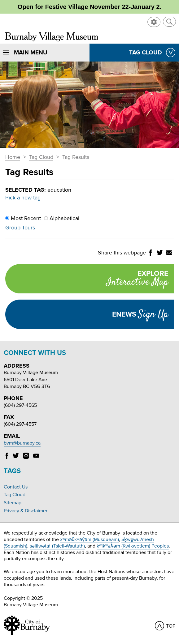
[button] (169, 22)
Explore (87, 279)
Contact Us (16, 487)
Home (13, 157)
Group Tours (20, 228)
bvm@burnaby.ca (22, 443)
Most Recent (23, 218)
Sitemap (13, 503)
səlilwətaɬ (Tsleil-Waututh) (57, 546)
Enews (140, 314)
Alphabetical (62, 218)
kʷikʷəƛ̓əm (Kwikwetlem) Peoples (133, 546)
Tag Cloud (41, 157)
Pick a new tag (23, 198)
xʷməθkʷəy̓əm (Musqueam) (90, 540)
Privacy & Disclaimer (26, 511)
